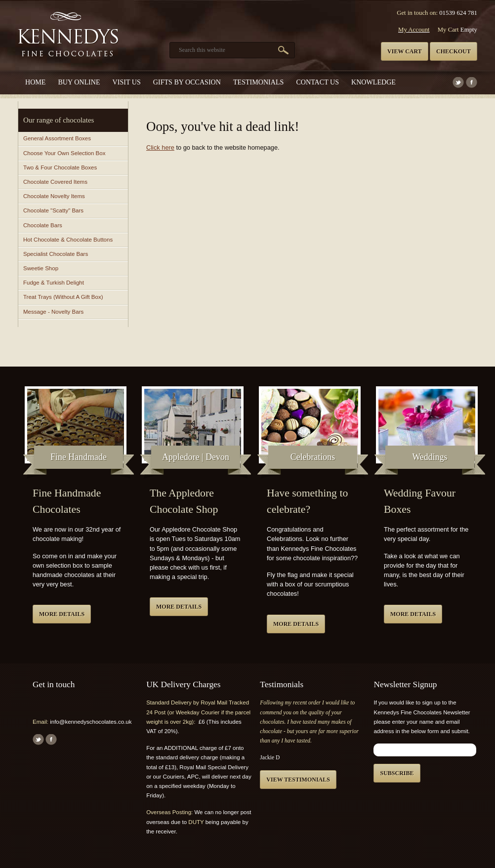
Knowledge (373, 82)
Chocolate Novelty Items (54, 196)
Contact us (317, 82)
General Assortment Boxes (57, 138)
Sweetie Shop (41, 268)
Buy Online (79, 82)
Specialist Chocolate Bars (56, 254)
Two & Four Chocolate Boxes (60, 167)
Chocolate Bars (43, 225)
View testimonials (298, 780)
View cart (405, 51)
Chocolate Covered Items (55, 182)
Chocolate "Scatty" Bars (53, 210)
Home (35, 82)
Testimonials (258, 82)
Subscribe (397, 773)
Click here (160, 147)
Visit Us (127, 82)
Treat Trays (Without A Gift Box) (63, 297)
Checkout (454, 51)
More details (62, 614)
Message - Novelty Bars (53, 312)
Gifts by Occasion (187, 82)
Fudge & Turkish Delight (54, 283)
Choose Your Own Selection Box (64, 153)
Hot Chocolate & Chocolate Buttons (68, 240)
